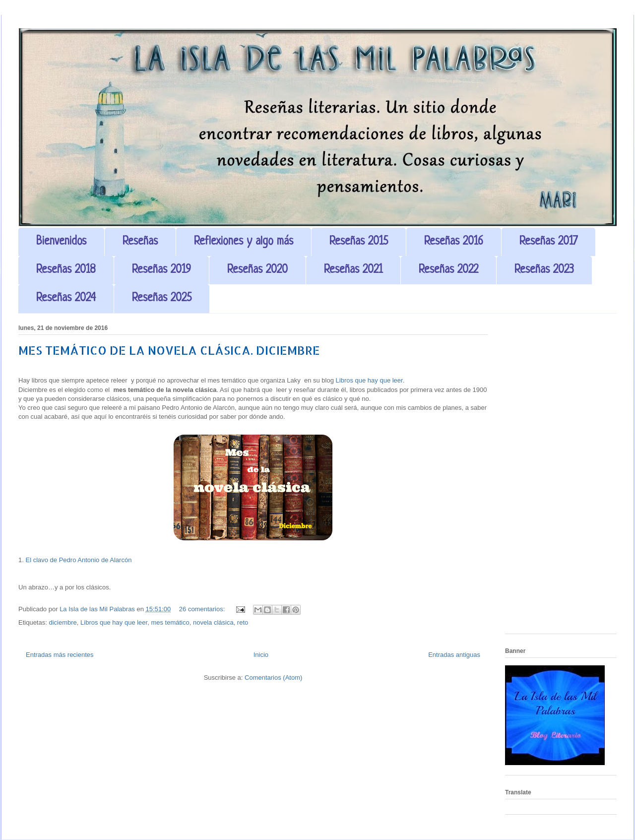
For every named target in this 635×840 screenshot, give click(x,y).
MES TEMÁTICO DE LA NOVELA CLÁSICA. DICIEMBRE (169, 350)
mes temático (170, 622)
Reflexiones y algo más (244, 242)
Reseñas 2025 (162, 298)
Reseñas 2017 (548, 242)
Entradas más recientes (60, 655)
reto (243, 622)
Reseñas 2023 (544, 270)
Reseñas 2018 (66, 270)
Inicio (261, 655)
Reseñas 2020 (257, 270)
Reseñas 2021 (353, 270)
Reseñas (140, 242)
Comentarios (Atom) (273, 678)
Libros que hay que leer (369, 380)
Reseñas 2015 (359, 242)
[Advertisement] (561, 477)
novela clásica (213, 622)
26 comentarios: (203, 609)
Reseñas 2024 (66, 298)
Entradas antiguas (454, 655)
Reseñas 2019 (161, 270)
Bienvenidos (61, 242)
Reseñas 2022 (448, 270)
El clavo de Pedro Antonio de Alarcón (78, 560)
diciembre (63, 622)
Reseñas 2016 (454, 242)
